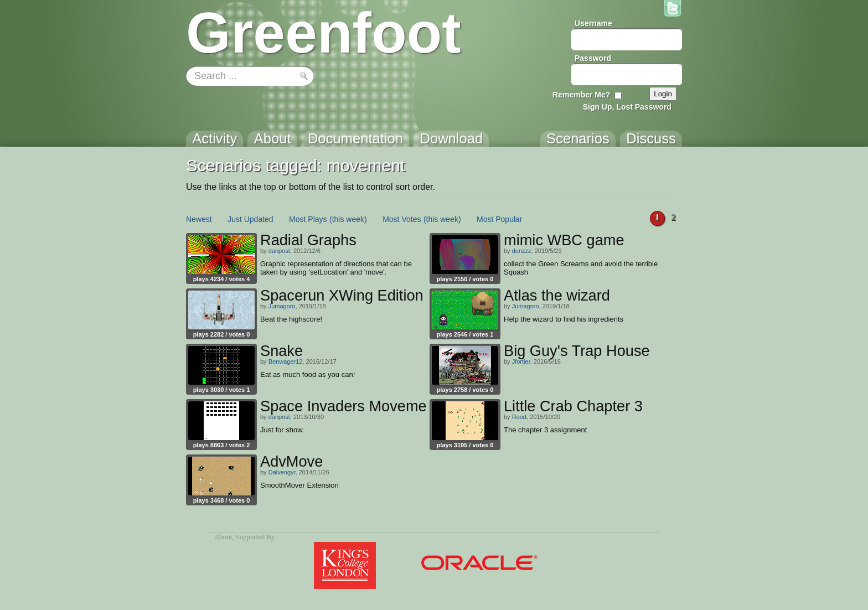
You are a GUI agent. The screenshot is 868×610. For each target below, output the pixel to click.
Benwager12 (286, 361)
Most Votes (402, 219)
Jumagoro (282, 306)
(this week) (348, 219)
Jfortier (521, 361)
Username (593, 23)
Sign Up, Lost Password (627, 107)
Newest (199, 219)
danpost (279, 251)
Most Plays (308, 219)
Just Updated (250, 219)
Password (593, 58)
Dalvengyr (282, 472)
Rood (519, 417)
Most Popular (499, 219)
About (223, 537)
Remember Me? (581, 95)
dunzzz (522, 251)
